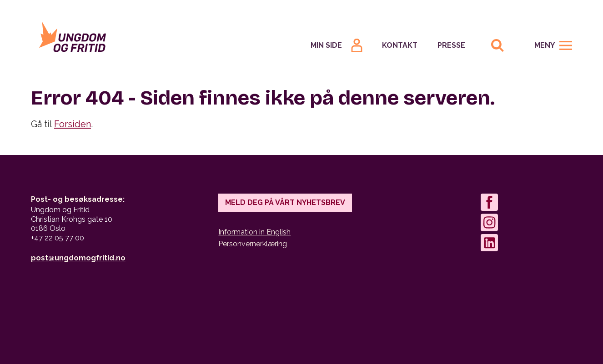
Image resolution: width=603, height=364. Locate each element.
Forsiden (73, 124)
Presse (451, 45)
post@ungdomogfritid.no (78, 258)
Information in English (254, 232)
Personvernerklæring (253, 244)
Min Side (326, 45)
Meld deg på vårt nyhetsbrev (285, 202)
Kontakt (400, 45)
